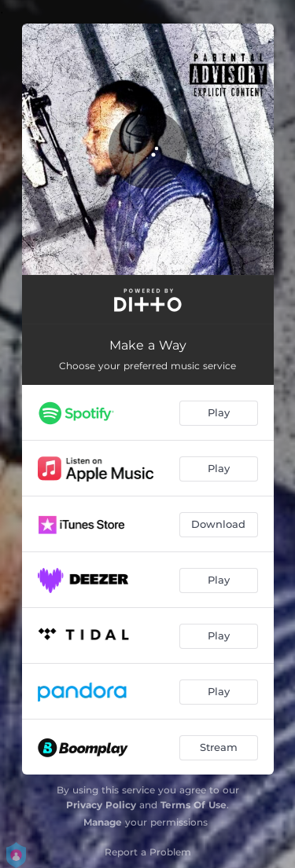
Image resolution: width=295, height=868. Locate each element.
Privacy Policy (101, 805)
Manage (103, 822)
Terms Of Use (194, 805)
